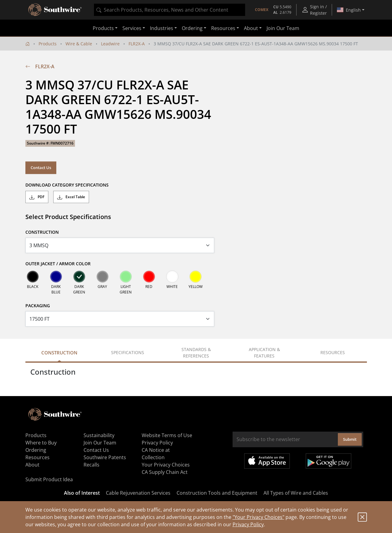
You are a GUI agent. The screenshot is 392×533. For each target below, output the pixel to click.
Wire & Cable (79, 44)
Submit (350, 439)
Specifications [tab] (128, 352)
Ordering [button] (192, 28)
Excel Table (71, 197)
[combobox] (170, 10)
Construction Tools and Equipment (217, 493)
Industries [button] (162, 28)
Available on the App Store (267, 461)
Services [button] (132, 28)
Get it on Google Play (329, 461)
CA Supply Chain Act (165, 472)
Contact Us (41, 168)
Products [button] (103, 28)
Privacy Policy (248, 524)
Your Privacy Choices (166, 465)
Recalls (91, 465)
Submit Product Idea (49, 479)
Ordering (36, 450)
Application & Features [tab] (264, 353)
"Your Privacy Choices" (258, 517)
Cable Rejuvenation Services (138, 493)
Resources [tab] (333, 352)
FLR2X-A (137, 44)
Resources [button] (223, 28)
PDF (37, 197)
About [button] (251, 28)
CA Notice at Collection (156, 454)
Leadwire (110, 44)
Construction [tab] (59, 353)
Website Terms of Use (167, 435)
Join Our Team (283, 28)
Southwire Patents (105, 457)
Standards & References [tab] (196, 353)
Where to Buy (41, 443)
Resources (37, 457)
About (32, 465)
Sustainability (99, 435)
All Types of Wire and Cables (296, 493)
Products (48, 44)
